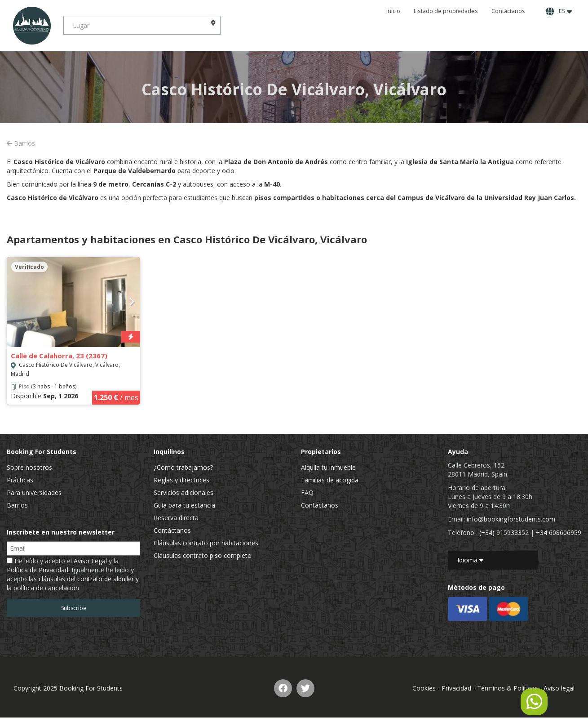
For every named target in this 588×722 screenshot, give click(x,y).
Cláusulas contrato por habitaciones (206, 543)
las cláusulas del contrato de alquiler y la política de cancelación (73, 583)
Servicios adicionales (183, 492)
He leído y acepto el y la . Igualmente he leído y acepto (73, 574)
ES (559, 11)
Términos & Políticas (507, 688)
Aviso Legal (90, 561)
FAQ (307, 492)
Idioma (470, 560)
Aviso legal (559, 688)
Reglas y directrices (181, 480)
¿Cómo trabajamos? (183, 467)
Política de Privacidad (38, 570)
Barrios (21, 143)
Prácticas (20, 480)
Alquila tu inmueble (328, 467)
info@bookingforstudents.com (511, 519)
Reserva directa (176, 518)
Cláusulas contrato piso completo (203, 555)
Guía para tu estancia (184, 505)
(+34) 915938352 (504, 533)
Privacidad (456, 688)
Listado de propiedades (446, 11)
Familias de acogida (330, 480)
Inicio (393, 11)
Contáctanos (508, 11)
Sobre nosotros (29, 467)
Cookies (424, 688)
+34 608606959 (559, 533)
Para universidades (34, 492)
